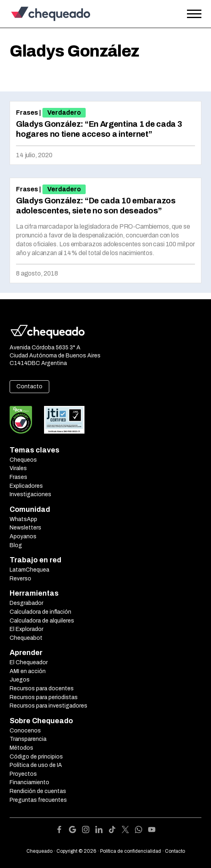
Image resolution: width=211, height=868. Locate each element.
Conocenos (25, 731)
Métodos (21, 748)
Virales (18, 468)
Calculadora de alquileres (42, 621)
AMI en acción (28, 671)
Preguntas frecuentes (38, 800)
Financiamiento (29, 782)
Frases (27, 113)
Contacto (29, 386)
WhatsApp (23, 519)
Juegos (20, 680)
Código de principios (36, 757)
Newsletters (25, 528)
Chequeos (23, 460)
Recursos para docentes (42, 689)
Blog (16, 545)
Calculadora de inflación (40, 612)
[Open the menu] (194, 14)
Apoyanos (23, 536)
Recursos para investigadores (48, 706)
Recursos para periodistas (44, 697)
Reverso (20, 579)
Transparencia (28, 739)
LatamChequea (29, 570)
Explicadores (26, 486)
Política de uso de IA (36, 765)
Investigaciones (30, 494)
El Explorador (26, 629)
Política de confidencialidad (131, 851)
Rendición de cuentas (38, 791)
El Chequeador (29, 662)
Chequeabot (26, 638)
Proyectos (23, 774)
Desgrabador (26, 603)
